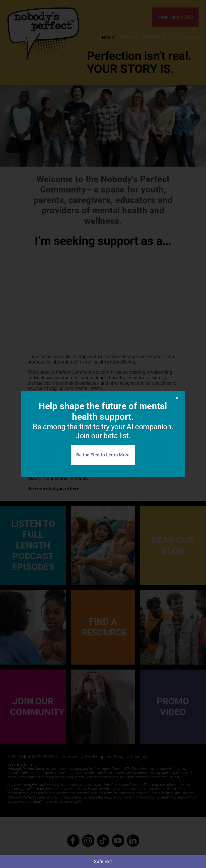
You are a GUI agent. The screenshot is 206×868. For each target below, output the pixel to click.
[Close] (177, 398)
